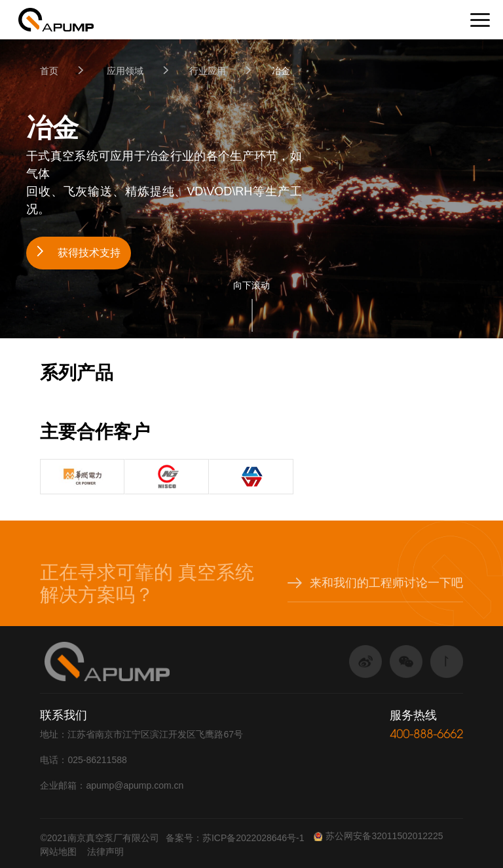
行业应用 (208, 71)
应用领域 (125, 71)
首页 (49, 71)
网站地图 (58, 852)
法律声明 (105, 852)
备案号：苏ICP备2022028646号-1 (235, 838)
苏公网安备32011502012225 (378, 836)
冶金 (281, 71)
